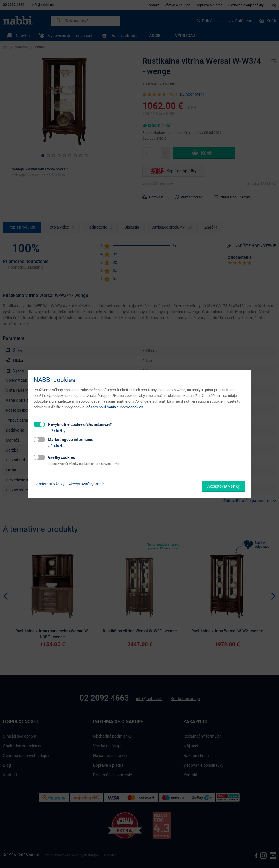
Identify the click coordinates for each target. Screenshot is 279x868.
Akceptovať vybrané (86, 484)
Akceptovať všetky (223, 486)
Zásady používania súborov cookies (115, 407)
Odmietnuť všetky (49, 484)
